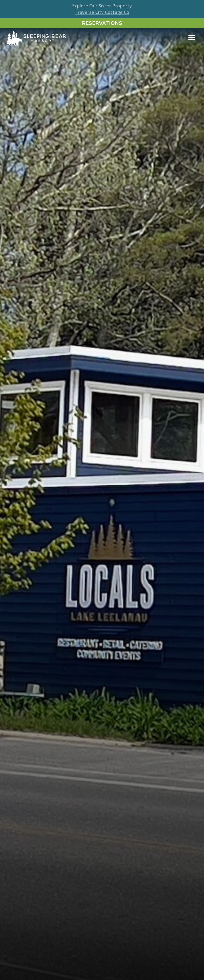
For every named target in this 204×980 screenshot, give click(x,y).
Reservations (102, 23)
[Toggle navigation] (192, 38)
